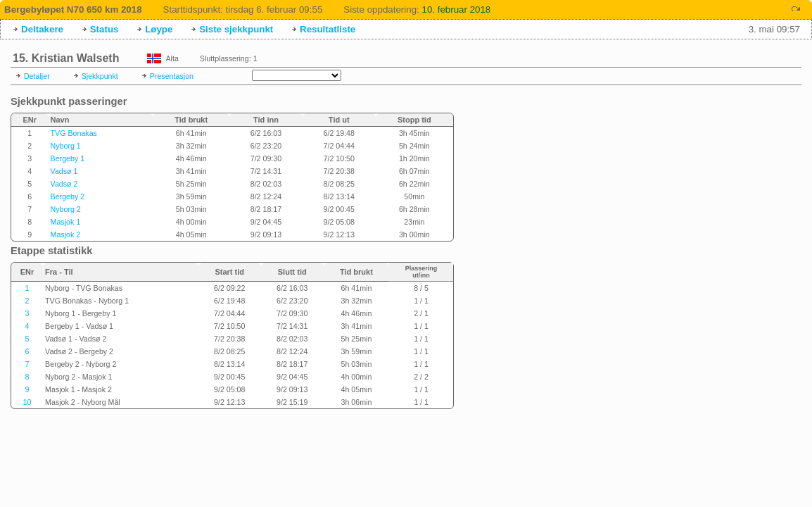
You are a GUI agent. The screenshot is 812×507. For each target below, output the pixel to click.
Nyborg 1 (66, 146)
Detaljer (37, 76)
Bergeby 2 (68, 196)
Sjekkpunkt (100, 76)
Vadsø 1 (64, 171)
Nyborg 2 (66, 209)
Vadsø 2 (64, 184)
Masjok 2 (66, 234)
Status (104, 29)
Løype (159, 29)
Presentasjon (172, 76)
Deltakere (42, 29)
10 (27, 402)
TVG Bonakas (74, 133)
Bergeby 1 (68, 158)
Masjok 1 (66, 222)
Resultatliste (328, 29)
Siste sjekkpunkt (236, 29)
